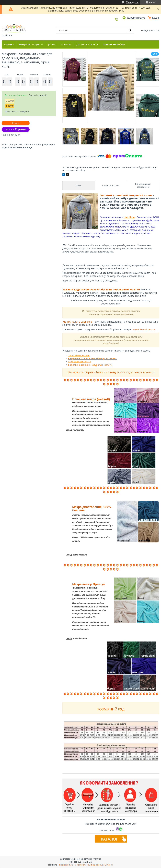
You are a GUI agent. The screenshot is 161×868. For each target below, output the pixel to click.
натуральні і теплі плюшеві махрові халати (93, 358)
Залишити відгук (136, 18)
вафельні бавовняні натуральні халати (90, 365)
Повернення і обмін (114, 44)
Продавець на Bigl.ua (81, 862)
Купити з (16, 129)
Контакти (66, 44)
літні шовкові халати (80, 361)
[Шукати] (130, 30)
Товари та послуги (29, 44)
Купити (16, 123)
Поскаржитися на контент (72, 865)
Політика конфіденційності (100, 865)
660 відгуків (132, 2)
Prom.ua (97, 859)
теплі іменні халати (79, 355)
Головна (9, 44)
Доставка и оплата (87, 44)
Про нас (51, 44)
